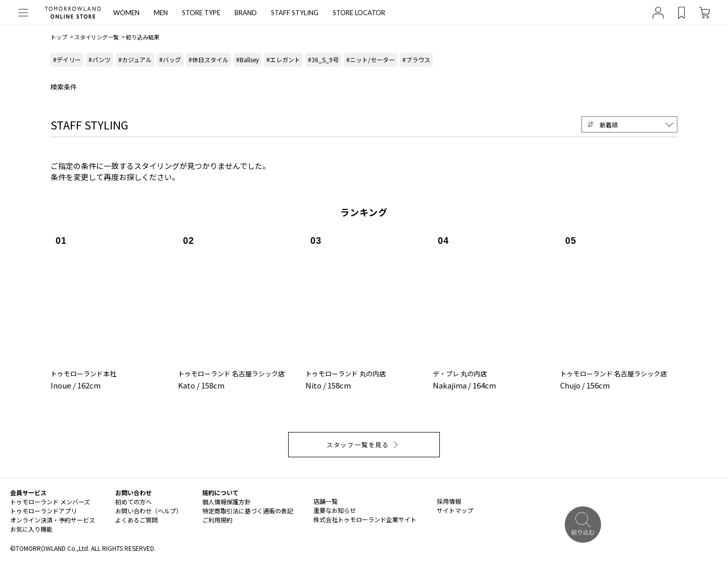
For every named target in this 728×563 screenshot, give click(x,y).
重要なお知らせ (335, 510)
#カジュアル (135, 59)
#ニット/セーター (371, 59)
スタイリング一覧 (97, 37)
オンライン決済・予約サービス (53, 520)
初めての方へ (133, 502)
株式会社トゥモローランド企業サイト (365, 519)
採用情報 (449, 501)
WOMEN (126, 13)
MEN (161, 13)
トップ (59, 37)
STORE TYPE (201, 13)
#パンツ (100, 59)
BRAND (246, 13)
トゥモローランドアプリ (43, 511)
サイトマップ (455, 510)
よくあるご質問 (136, 520)
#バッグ (170, 59)
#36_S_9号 (323, 59)
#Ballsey (247, 59)
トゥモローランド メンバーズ (50, 502)
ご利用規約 (217, 520)
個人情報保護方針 (226, 502)
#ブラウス (416, 59)
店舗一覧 (326, 501)
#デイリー (67, 59)
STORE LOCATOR (359, 13)
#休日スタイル (209, 59)
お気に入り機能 (31, 529)
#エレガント (283, 59)
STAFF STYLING (295, 13)
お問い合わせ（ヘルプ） (149, 511)
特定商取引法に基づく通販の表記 (248, 511)
